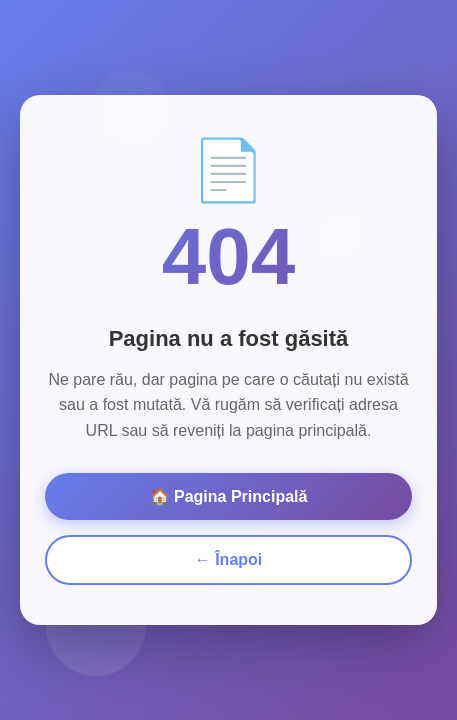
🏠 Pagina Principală (229, 492)
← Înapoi (229, 555)
